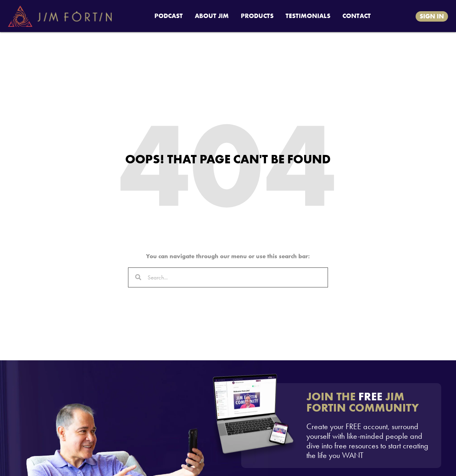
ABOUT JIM (212, 16)
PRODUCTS (257, 16)
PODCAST (169, 16)
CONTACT (357, 16)
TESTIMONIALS (308, 16)
